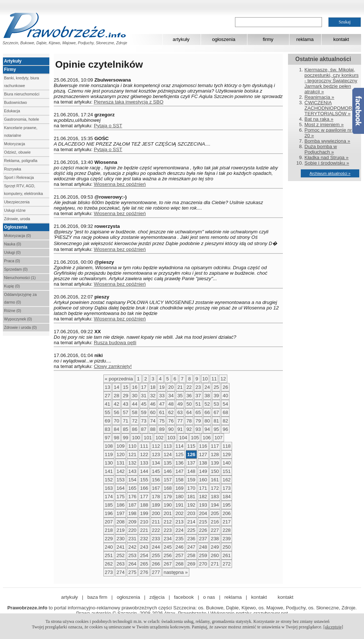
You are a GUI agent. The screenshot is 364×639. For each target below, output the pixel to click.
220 (132, 530)
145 (156, 471)
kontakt (341, 39)
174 (109, 497)
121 (132, 454)
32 (153, 396)
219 (121, 530)
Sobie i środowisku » (327, 163)
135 (168, 463)
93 (198, 429)
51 (198, 404)
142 (121, 471)
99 (126, 438)
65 (198, 412)
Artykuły (13, 61)
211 (156, 522)
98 (116, 438)
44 (135, 404)
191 (179, 505)
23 (198, 387)
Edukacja (12, 111)
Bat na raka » (319, 119)
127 (203, 454)
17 (144, 387)
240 (109, 547)
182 (203, 497)
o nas (209, 597)
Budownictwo (16, 102)
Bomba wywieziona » (327, 141)
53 (216, 404)
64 (189, 412)
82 (225, 421)
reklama (305, 39)
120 (121, 454)
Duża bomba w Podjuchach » (321, 149)
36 (189, 396)
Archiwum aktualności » (330, 173)
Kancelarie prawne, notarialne (21, 131)
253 (132, 555)
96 (225, 429)
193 (203, 505)
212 (168, 522)
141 (109, 471)
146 (168, 471)
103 (171, 438)
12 (223, 379)
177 (144, 497)
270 (203, 564)
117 (215, 446)
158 (179, 480)
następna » (176, 572)
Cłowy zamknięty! (113, 366)
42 (116, 404)
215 (203, 522)
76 (171, 421)
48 (171, 404)
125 (179, 454)
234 (168, 539)
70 (116, 421)
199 (144, 513)
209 (132, 522)
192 (191, 505)
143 (132, 471)
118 (227, 446)
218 (109, 530)
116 (203, 446)
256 (168, 555)
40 (225, 396)
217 (227, 522)
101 (148, 438)
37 (198, 396)
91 (180, 429)
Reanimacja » (319, 97)
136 (179, 463)
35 (180, 396)
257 (179, 555)
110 (132, 446)
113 (168, 446)
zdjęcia (157, 597)
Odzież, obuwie (17, 152)
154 (132, 480)
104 (183, 438)
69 (108, 421)
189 (156, 505)
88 (153, 429)
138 (203, 463)
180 (179, 497)
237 (203, 539)
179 (168, 497)
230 (121, 539)
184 (227, 497)
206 (227, 513)
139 (215, 463)
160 (203, 480)
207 (109, 522)
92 (189, 429)
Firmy (10, 69)
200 (156, 513)
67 (216, 412)
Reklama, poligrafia (21, 161)
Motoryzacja (14, 144)
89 (162, 429)
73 (144, 421)
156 (156, 480)
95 (216, 429)
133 (144, 463)
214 (191, 522)
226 (203, 530)
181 (191, 497)
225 (191, 530)
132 (132, 463)
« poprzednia (119, 379)
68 (225, 412)
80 (207, 421)
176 (132, 497)
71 (126, 421)
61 (162, 412)
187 (132, 505)
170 (191, 488)
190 (168, 505)
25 (216, 387)
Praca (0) (12, 261)
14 (116, 387)
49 (180, 404)
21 (180, 387)
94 (207, 429)
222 (156, 530)
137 (191, 463)
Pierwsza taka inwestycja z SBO (129, 102)
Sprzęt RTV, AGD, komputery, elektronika (23, 190)
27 (108, 396)
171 (203, 488)
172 (215, 488)
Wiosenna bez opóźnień (120, 184)
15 (126, 387)
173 (227, 488)
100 (136, 438)
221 (144, 530)
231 (132, 539)
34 (171, 396)
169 (179, 488)
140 (227, 463)
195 (227, 505)
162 (227, 480)
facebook (184, 597)
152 (109, 480)
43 (126, 404)
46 (153, 404)
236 (191, 539)
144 (144, 471)
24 (207, 387)
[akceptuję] (333, 627)
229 (109, 539)
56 (116, 412)
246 (179, 547)
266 (156, 564)
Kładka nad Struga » (327, 157)
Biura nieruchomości (22, 94)
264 (132, 564)
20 (171, 387)
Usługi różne (15, 210)
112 (156, 446)
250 (227, 547)
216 (215, 522)
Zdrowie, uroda (17, 219)
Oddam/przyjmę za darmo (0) (20, 298)
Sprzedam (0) (16, 269)
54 (225, 404)
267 (168, 564)
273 (109, 572)
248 (203, 547)
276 (144, 572)
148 (191, 471)
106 (206, 438)
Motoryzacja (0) (17, 236)
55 (108, 412)
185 (109, 505)
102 (159, 438)
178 (156, 497)
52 (207, 404)
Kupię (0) (12, 286)
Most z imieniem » (324, 125)
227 (215, 530)
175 (121, 497)
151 (227, 471)
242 (132, 547)
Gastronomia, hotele (22, 119)
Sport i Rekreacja (19, 177)
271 (215, 564)
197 (121, 513)
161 (215, 480)
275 (132, 572)
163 (109, 488)
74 (153, 421)
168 (168, 488)
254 (144, 555)
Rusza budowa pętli (115, 343)
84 (116, 429)
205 (215, 513)
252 (121, 555)
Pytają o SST (108, 126)
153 (121, 480)
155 (144, 480)
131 (121, 463)
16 (135, 387)
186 (121, 505)
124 (168, 454)
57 (126, 412)
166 (144, 488)
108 (109, 446)
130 (109, 463)
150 (215, 471)
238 (215, 539)
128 (215, 454)
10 (205, 379)
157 (168, 480)
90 (171, 429)
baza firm (97, 597)
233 (156, 539)
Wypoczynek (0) (18, 319)
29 (126, 396)
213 (179, 522)
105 (195, 438)
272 (227, 564)
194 (215, 505)
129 (227, 454)
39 (216, 396)
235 (179, 539)
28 (116, 396)
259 (203, 555)
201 (168, 513)
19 (162, 387)
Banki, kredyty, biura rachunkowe (22, 82)
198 (132, 513)
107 (219, 438)
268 (179, 564)
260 (215, 555)
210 (144, 522)
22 (189, 387)
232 (144, 539)
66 (207, 412)
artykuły (181, 39)
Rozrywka (13, 169)
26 (225, 387)
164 (121, 488)
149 (203, 471)
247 (191, 547)
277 (156, 572)
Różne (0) (13, 311)
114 (179, 446)
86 (135, 429)
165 (132, 488)
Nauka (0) (13, 244)
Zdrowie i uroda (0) (20, 327)
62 (171, 412)
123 (156, 454)
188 (144, 505)
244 (156, 547)
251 (109, 555)
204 (203, 513)
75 (162, 421)
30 (135, 396)
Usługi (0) (12, 252)
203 (191, 513)
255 (156, 555)
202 (179, 513)
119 (109, 454)
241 (121, 547)
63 (180, 412)
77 (180, 421)
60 (153, 412)
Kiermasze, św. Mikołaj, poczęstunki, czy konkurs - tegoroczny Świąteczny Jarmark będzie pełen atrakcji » (331, 81)
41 (108, 404)
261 (227, 555)
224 (179, 530)
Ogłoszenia (16, 227)
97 (108, 438)
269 (191, 564)
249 (215, 547)
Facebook (358, 111)
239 (227, 539)
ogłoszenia (224, 39)
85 (126, 429)
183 (215, 497)
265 (144, 564)
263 (121, 564)
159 (191, 480)
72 (135, 421)
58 (135, 412)
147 (179, 471)
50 (189, 404)
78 (189, 421)
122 (144, 454)
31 (144, 396)
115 (191, 446)
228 (227, 530)
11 (214, 379)
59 (144, 412)
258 (191, 555)
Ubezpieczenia (17, 202)
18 (153, 387)
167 (156, 488)
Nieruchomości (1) (20, 278)
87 (144, 429)
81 (216, 421)
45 (144, 404)
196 (109, 513)
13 (108, 387)
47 (162, 404)
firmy (268, 39)
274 (121, 572)
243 (144, 547)
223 (168, 530)
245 (168, 547)
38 (207, 396)
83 (108, 429)
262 (109, 564)
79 (198, 421)
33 (162, 396)
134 (156, 463)
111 (144, 446)
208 (121, 522)
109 (121, 446)
